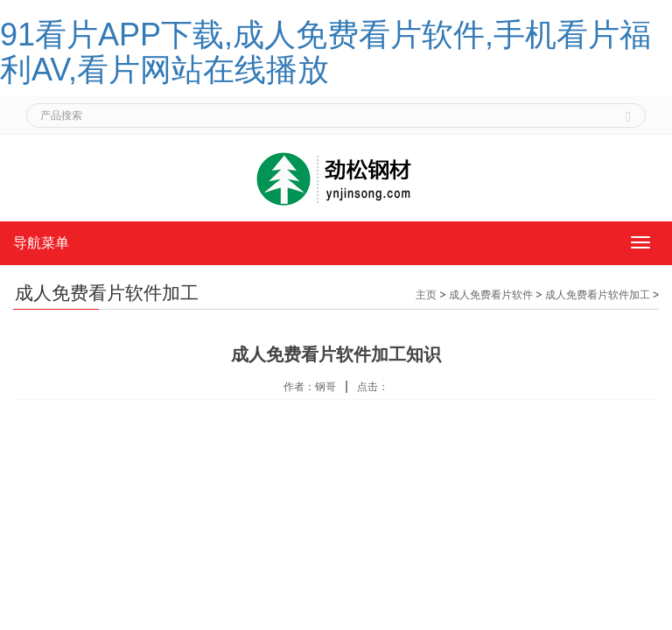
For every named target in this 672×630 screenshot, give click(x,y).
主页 (426, 295)
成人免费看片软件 (491, 295)
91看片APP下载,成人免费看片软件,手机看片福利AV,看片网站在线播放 (325, 52)
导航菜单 (41, 243)
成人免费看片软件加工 (598, 295)
